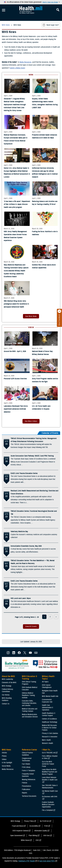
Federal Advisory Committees (7, 690)
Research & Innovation (50, 737)
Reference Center (29, 750)
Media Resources (25, 62)
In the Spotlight (7, 763)
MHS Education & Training (29, 678)
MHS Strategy (7, 686)
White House (25, 840)
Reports (25, 793)
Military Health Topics (48, 678)
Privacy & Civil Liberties (50, 733)
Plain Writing (33, 836)
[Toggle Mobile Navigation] (4, 10)
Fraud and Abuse (18, 826)
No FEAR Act (44, 821)
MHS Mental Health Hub (50, 696)
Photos (4, 756)
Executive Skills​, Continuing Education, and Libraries (29, 703)
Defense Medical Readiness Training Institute (28, 695)
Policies (25, 783)
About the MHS (8, 676)
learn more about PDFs (47, 861)
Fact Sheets (26, 764)
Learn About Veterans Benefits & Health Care (50, 779)
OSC (37, 840)
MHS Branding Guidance (7, 699)
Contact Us (6, 704)
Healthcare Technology (50, 722)
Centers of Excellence (49, 719)
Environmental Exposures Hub (47, 701)
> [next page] (56, 617)
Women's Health (47, 743)
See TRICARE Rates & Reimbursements (50, 787)
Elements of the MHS (9, 683)
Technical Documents (29, 796)
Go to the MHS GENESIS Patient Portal (48, 764)
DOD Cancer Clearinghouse (47, 686)
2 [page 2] (50, 617)
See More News (31, 316)
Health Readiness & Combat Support (49, 714)
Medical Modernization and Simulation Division (30, 716)
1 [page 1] (44, 617)
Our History (6, 695)
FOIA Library (26, 767)
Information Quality (41, 831)
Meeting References (29, 780)
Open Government (16, 836)
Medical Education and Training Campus (30, 710)
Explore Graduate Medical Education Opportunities (48, 805)
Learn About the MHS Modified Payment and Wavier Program (49, 772)
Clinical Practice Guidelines (27, 754)
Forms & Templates (29, 771)
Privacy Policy (29, 821)
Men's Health (46, 740)
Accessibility (34, 826)
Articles (4, 753)
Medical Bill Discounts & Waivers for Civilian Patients (49, 728)
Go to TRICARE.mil (49, 753)
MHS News (6, 750)
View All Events (31, 626)
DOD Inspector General (20, 831)
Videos (4, 759)
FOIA (46, 826)
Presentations (27, 786)
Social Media (6, 766)
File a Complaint (47, 810)
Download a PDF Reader (27, 861)
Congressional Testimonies (27, 759)
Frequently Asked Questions (28, 775)
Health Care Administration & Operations (48, 708)
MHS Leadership (7, 679)
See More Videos (31, 421)
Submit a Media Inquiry (17, 68)
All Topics (45, 682)
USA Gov (46, 836)
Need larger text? (51, 25)
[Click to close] (59, 311)
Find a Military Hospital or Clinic (50, 757)
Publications (26, 789)
